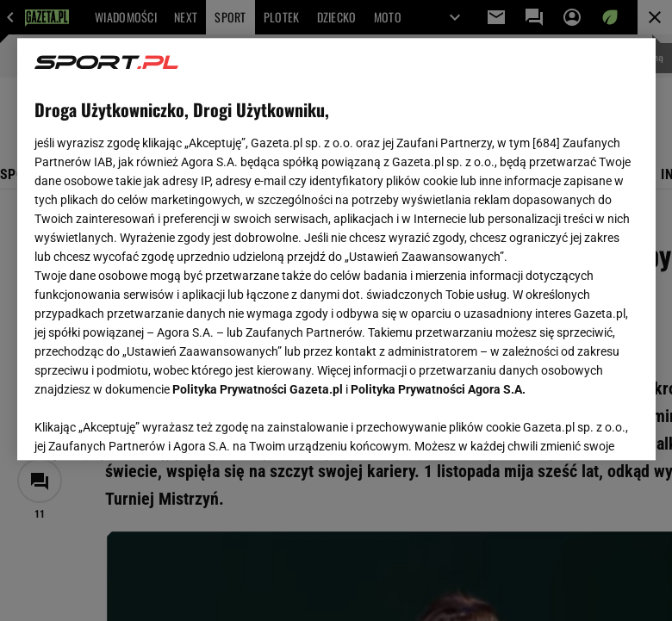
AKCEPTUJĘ (579, 426)
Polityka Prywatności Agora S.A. (438, 389)
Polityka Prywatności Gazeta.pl (258, 389)
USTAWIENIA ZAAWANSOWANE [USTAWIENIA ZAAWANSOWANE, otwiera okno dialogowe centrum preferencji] (147, 425)
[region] (336, 249)
